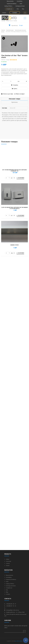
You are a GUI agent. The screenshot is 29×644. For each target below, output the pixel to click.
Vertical (7, 563)
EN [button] (25, 13)
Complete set (9, 9)
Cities (21, 4)
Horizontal (8, 561)
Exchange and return (20, 6)
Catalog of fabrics (8, 6)
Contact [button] (15, 13)
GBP (16, 25)
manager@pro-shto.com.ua (12, 610)
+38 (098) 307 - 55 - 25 (10, 606)
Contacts (4, 13)
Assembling (20, 1)
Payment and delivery (12, 4)
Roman (7, 566)
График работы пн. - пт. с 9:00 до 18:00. (14, 612)
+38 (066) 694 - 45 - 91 (10, 604)
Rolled (7, 559)
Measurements (10, 1)
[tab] (14, 99)
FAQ (18, 9)
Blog (23, 9)
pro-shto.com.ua (19, 641)
